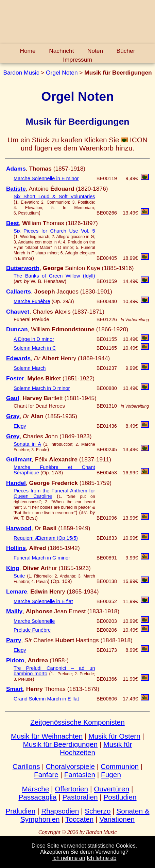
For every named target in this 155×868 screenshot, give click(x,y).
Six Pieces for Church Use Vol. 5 (54, 231)
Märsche (36, 789)
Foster (15, 378)
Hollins (16, 548)
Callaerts (19, 291)
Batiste (16, 189)
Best (13, 223)
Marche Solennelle (34, 621)
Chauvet (18, 312)
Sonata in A (27, 444)
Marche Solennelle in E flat (43, 601)
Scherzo (98, 811)
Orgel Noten (62, 73)
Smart (14, 689)
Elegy (20, 426)
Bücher (126, 51)
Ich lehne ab (101, 858)
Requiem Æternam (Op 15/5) (46, 538)
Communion (120, 766)
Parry (14, 640)
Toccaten (79, 819)
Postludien (120, 797)
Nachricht (61, 51)
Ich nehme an (69, 858)
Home (28, 51)
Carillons (26, 766)
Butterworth (23, 268)
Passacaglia (37, 797)
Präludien (20, 811)
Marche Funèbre (32, 301)
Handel (16, 483)
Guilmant (19, 459)
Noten (95, 51)
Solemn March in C (35, 348)
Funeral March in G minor (42, 558)
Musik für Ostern (114, 736)
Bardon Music (21, 73)
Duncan (17, 329)
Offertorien (71, 789)
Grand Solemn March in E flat (46, 699)
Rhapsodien (60, 811)
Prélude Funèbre (32, 630)
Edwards (18, 358)
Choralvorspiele (71, 766)
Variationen (117, 819)
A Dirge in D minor (34, 339)
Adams (16, 169)
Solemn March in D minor (42, 388)
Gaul (13, 398)
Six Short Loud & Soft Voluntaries (54, 196)
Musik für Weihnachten (47, 736)
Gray (13, 416)
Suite (19, 576)
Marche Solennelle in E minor (46, 178)
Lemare (17, 591)
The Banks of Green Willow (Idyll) (54, 276)
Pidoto (15, 660)
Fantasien (80, 775)
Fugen (111, 775)
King (13, 568)
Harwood (19, 528)
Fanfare (46, 775)
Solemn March (30, 368)
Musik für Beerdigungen (61, 744)
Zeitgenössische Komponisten (77, 722)
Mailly (14, 611)
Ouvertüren (111, 789)
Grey (13, 436)
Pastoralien (80, 797)
